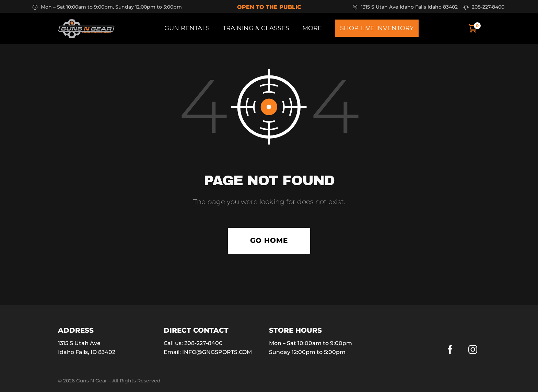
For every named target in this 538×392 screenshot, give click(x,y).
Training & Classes (256, 28)
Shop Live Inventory (377, 28)
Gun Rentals (187, 28)
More (312, 28)
